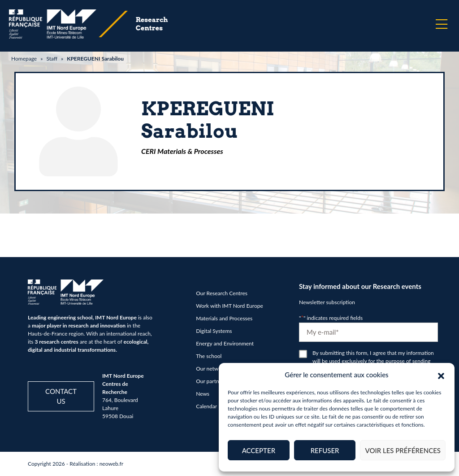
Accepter (259, 450)
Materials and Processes (224, 318)
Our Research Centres (222, 293)
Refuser (325, 450)
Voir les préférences (403, 450)
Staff (52, 59)
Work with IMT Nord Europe (229, 306)
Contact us (61, 396)
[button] (441, 375)
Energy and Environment (225, 343)
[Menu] (442, 24)
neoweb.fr (112, 464)
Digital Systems (214, 331)
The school (209, 356)
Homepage (24, 59)
